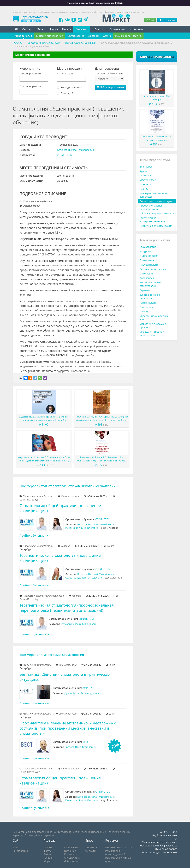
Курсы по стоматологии (37, 665)
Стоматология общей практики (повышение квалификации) (60, 508)
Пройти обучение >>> (35, 536)
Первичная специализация (156, 226)
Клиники (137, 29)
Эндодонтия (147, 278)
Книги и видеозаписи (50, 36)
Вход (150, 20)
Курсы (143, 171)
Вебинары (146, 167)
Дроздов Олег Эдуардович (80, 747)
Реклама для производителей (115, 853)
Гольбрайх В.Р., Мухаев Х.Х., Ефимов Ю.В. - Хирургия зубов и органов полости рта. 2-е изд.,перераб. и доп (102, 418)
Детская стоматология (153, 269)
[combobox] (34, 79)
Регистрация (167, 20)
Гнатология (146, 307)
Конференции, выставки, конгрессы (154, 195)
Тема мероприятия (31, 73)
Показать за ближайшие (109, 73)
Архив (107, 36)
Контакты (90, 851)
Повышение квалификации (38, 201)
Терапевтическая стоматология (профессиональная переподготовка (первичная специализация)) (67, 608)
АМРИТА (87, 688)
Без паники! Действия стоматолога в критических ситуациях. (65, 677)
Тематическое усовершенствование (152, 220)
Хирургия (145, 251)
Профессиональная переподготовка (43, 596)
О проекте (91, 847)
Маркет (67, 29)
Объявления (117, 29)
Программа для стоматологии (160, 852)
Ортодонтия (147, 260)
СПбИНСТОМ (65, 155)
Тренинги (145, 184)
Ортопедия (146, 274)
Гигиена (144, 311)
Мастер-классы (149, 180)
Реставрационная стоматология (150, 284)
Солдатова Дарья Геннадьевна (84, 578)
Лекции (144, 189)
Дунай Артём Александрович (82, 693)
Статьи (26, 29)
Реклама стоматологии (119, 847)
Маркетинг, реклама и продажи (153, 326)
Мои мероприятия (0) (128, 36)
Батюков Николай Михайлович (76, 150)
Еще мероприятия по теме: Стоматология (52, 655)
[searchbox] (22, 79)
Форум (54, 29)
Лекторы (94, 36)
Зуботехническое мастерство (150, 296)
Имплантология (149, 256)
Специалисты (72, 858)
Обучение (82, 29)
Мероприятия (23, 36)
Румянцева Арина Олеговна (82, 528)
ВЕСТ (85, 742)
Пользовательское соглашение (160, 842)
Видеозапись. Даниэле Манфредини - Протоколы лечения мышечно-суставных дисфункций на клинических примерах (44, 419)
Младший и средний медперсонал (152, 333)
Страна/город (65, 73)
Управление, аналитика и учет (155, 318)
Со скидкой (67, 93)
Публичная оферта (166, 849)
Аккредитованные (71, 87)
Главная (17, 43)
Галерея (48, 858)
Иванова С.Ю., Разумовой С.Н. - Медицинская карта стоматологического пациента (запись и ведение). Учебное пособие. (157, 139)
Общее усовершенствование (157, 213)
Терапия (66, 546)
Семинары (146, 175)
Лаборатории (72, 861)
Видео (40, 29)
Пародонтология (149, 265)
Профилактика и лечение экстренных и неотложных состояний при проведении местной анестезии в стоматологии (68, 728)
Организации (76, 36)
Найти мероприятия (111, 87)
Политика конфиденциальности (159, 846)
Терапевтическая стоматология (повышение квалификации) (60, 558)
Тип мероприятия (30, 86)
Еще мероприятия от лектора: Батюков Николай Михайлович (67, 486)
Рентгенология (148, 303)
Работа (98, 29)
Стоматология (31, 206)
